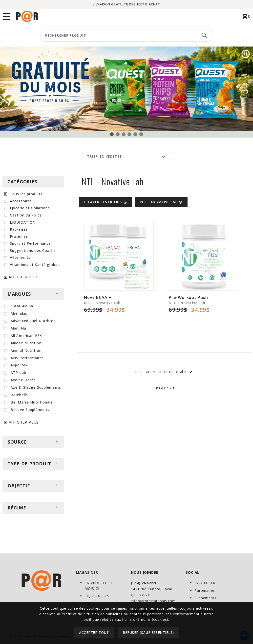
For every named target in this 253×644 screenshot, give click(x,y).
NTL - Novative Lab (161, 202)
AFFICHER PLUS (24, 277)
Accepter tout (94, 632)
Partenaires (205, 590)
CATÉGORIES (22, 182)
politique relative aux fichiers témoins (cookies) (126, 619)
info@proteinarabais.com (153, 601)
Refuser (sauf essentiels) (148, 632)
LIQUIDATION (97, 596)
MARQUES (33, 294)
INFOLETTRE (206, 583)
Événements (205, 598)
